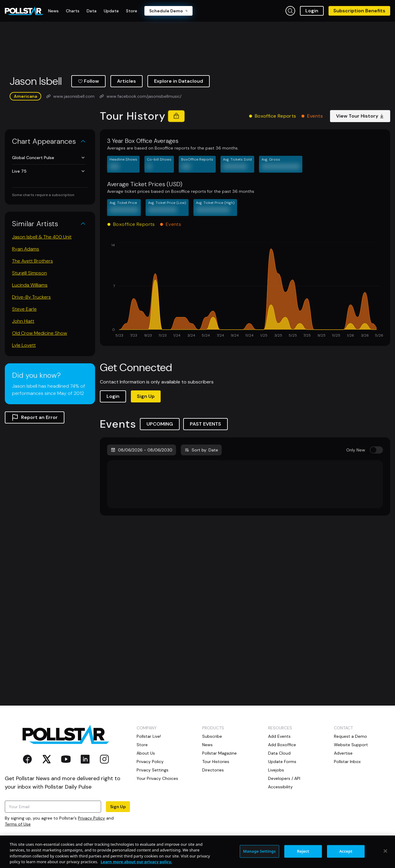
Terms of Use (18, 824)
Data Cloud (279, 753)
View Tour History (360, 116)
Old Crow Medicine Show (40, 333)
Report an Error (35, 417)
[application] (245, 291)
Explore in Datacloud (179, 81)
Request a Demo (350, 736)
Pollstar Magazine (219, 753)
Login (312, 11)
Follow (88, 81)
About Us (146, 753)
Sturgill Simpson (29, 273)
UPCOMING (160, 424)
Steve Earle (24, 309)
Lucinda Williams (30, 285)
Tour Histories (216, 762)
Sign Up (146, 396)
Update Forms (282, 762)
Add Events (279, 736)
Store (142, 745)
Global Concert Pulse (49, 158)
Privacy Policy (91, 818)
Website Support (351, 745)
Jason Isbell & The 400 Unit (42, 237)
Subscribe (212, 736)
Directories (213, 770)
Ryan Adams (26, 249)
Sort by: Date (201, 450)
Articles (127, 81)
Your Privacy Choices (157, 778)
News (207, 745)
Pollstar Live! (149, 736)
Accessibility (280, 787)
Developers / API (284, 778)
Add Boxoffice (282, 745)
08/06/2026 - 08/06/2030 (142, 450)
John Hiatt (23, 321)
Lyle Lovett (24, 345)
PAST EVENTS (205, 424)
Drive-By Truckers (31, 297)
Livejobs (276, 770)
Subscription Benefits (359, 11)
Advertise (343, 753)
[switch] (376, 450)
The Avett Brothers (32, 261)
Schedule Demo (168, 11)
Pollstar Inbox (347, 762)
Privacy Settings (153, 770)
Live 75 (49, 171)
